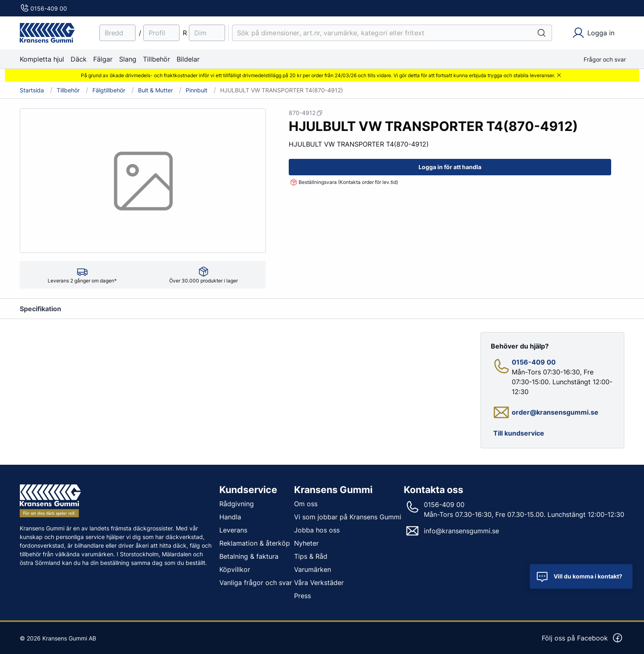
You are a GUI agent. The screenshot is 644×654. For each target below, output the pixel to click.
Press (302, 596)
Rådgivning (237, 504)
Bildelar (188, 59)
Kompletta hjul (42, 59)
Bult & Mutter (155, 90)
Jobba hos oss (317, 530)
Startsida (32, 90)
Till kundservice (519, 433)
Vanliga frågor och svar (256, 583)
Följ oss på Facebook (582, 638)
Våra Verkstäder (319, 583)
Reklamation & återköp (255, 543)
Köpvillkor (235, 569)
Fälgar (103, 59)
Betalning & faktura (249, 556)
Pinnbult (197, 90)
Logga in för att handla (450, 167)
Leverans (233, 530)
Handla (230, 517)
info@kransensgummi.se (461, 531)
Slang (128, 59)
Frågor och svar (605, 59)
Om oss (306, 504)
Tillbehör (156, 59)
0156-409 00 (43, 8)
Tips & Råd (311, 556)
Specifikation (40, 309)
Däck (79, 59)
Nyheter (306, 543)
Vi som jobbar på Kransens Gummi (348, 517)
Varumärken (313, 569)
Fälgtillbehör (109, 90)
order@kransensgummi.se (555, 412)
